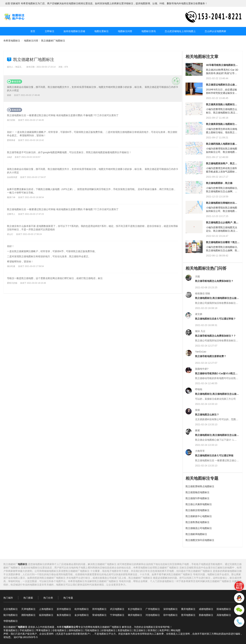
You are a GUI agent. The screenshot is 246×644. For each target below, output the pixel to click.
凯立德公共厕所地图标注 (199, 504)
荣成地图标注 (99, 615)
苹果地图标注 (43, 630)
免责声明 (164, 630)
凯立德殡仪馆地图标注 (197, 510)
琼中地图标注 (170, 615)
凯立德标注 (140, 630)
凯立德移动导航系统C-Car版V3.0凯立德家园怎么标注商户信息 (216, 375)
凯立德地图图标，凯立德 (219, 183)
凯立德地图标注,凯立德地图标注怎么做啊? (216, 299)
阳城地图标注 (224, 609)
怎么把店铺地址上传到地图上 (180, 31)
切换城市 (15, 3)
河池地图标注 (153, 615)
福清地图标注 (46, 615)
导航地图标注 (92, 630)
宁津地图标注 (117, 615)
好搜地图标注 (108, 630)
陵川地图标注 (11, 615)
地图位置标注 (101, 31)
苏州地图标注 (64, 609)
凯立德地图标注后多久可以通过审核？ (215, 319)
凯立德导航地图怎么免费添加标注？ (214, 281)
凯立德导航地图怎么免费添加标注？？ (215, 336)
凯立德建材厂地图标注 (53, 41)
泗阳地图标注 (28, 615)
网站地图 (176, 630)
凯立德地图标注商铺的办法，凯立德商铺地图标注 (222, 204)
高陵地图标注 (224, 615)
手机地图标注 (27, 630)
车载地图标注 (11, 630)
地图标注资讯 (149, 31)
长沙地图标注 (135, 609)
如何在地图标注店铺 (74, 31)
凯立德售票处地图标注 (197, 522)
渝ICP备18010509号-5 (26, 637)
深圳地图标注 (170, 609)
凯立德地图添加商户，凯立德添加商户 (222, 165)
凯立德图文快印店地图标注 (200, 540)
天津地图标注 (28, 609)
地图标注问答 (125, 31)
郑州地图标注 (99, 609)
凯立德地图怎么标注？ (207, 415)
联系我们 (153, 630)
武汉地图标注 (117, 609)
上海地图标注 (46, 609)
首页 (33, 31)
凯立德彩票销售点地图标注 (200, 486)
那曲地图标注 (206, 615)
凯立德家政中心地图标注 (199, 516)
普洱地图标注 (188, 615)
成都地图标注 (206, 609)
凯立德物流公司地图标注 (199, 528)
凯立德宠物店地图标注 (197, 492)
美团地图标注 (125, 630)
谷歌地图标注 (59, 630)
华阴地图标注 (11, 621)
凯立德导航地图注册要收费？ (211, 356)
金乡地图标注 (82, 615)
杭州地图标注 (82, 609)
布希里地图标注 (12, 41)
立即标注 (50, 31)
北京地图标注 (11, 609)
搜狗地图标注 (76, 630)
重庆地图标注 (188, 609)
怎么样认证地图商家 (215, 31)
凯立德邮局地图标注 (196, 534)
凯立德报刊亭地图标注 (197, 498)
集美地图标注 (64, 615)
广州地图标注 (153, 609)
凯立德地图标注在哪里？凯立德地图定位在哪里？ (223, 244)
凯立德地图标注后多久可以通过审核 (214, 455)
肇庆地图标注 (135, 615)
